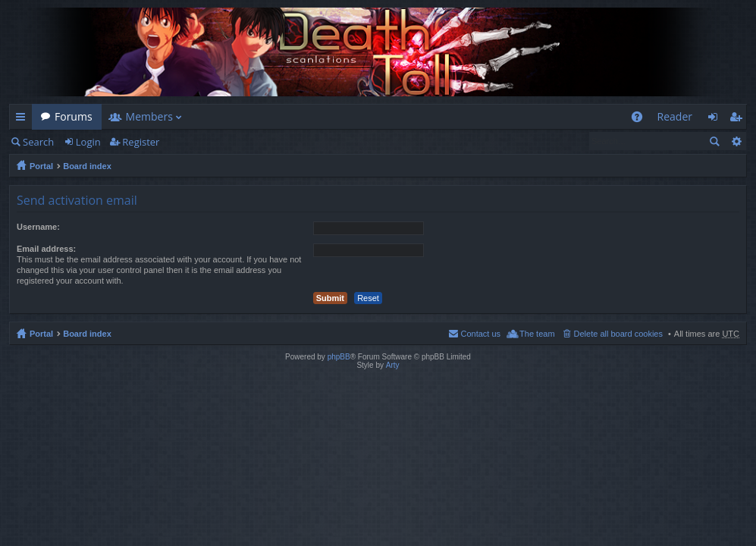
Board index (87, 166)
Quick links (24, 119)
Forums (74, 116)
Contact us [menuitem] (480, 334)
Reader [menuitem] (675, 116)
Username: (38, 227)
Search (38, 142)
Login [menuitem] (717, 119)
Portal (41, 166)
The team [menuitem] (537, 334)
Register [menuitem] (739, 119)
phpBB (339, 357)
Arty (393, 365)
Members (149, 116)
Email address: (46, 249)
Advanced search (736, 141)
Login (88, 142)
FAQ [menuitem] (641, 119)
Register (141, 142)
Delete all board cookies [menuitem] (618, 334)
